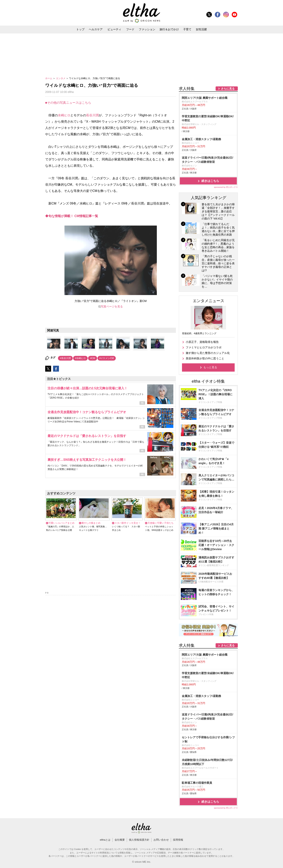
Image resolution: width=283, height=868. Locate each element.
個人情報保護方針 (139, 840)
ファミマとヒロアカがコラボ (204, 347)
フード (130, 29)
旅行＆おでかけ (169, 29)
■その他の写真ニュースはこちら (68, 103)
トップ (80, 29)
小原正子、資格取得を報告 (202, 342)
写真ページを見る (112, 306)
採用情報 (178, 840)
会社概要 (120, 840)
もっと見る (210, 367)
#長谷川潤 (65, 358)
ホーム (49, 78)
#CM (92, 358)
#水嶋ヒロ (80, 358)
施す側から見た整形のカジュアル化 (208, 353)
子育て (187, 29)
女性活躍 (201, 29)
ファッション (147, 29)
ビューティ (114, 29)
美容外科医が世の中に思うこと (205, 358)
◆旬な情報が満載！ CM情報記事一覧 (72, 216)
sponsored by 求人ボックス (226, 187)
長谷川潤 (92, 115)
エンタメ (61, 78)
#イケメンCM (107, 358)
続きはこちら (210, 181)
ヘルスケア (96, 29)
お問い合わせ (161, 840)
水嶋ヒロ (64, 115)
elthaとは (105, 840)
